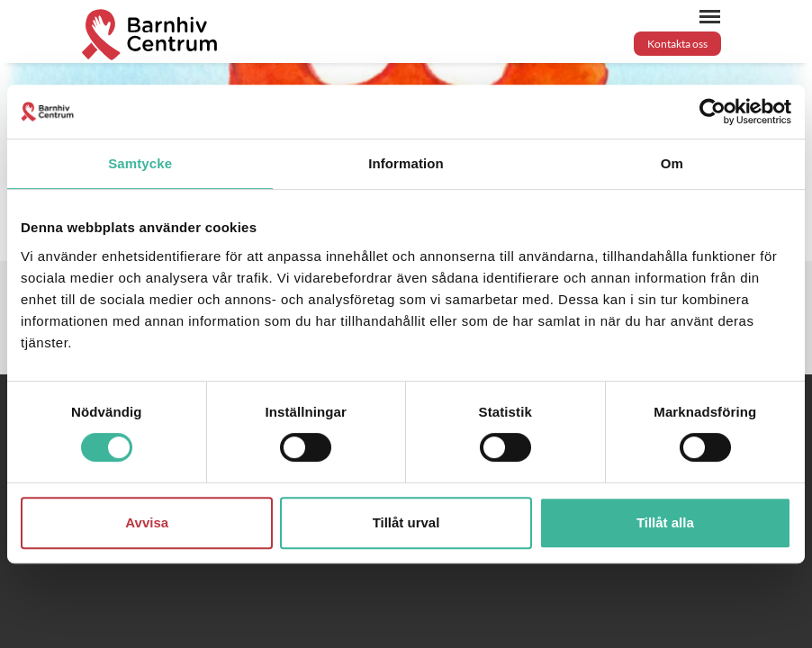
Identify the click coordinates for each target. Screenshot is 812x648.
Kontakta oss (677, 44)
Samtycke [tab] (140, 163)
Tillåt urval (406, 522)
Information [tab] (406, 163)
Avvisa (147, 522)
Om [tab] (672, 163)
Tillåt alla (665, 522)
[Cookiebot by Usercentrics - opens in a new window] (713, 112)
